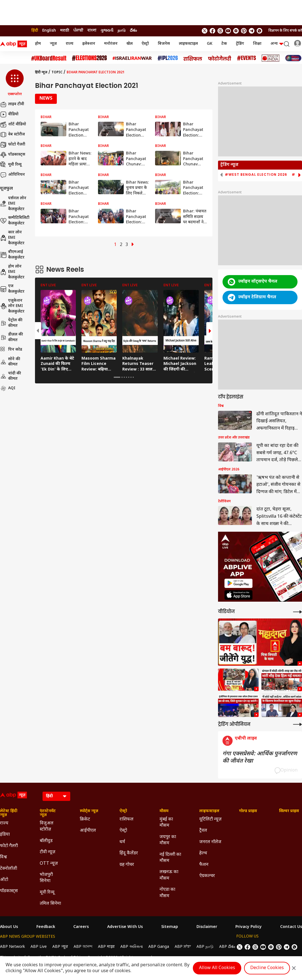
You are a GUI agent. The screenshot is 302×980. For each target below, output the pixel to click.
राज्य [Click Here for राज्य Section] (4, 823)
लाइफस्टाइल (188, 44)
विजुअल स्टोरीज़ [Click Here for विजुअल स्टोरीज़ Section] (47, 827)
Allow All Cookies (217, 968)
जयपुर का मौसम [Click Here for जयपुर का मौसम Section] (168, 840)
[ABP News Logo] (15, 44)
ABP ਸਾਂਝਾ (183, 947)
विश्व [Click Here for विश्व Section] (3, 857)
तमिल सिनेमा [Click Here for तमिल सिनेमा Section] (50, 904)
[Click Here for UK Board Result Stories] (49, 58)
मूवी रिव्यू (11, 165)
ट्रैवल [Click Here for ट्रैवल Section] (203, 831)
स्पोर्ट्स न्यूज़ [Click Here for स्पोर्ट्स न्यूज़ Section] (89, 811)
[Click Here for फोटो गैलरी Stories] (220, 58)
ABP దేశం (227, 947)
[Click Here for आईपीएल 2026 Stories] (168, 58)
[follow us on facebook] (212, 31)
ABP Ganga (159, 947)
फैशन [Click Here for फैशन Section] (204, 865)
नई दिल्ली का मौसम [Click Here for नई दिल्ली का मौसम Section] (170, 858)
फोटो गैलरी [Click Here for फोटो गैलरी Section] (9, 846)
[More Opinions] (298, 724)
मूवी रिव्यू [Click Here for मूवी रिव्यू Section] (47, 893)
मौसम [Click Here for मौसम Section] (164, 811)
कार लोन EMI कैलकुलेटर (12, 238)
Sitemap (170, 927)
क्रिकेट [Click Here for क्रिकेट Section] (85, 820)
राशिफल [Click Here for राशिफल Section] (127, 820)
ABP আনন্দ (83, 947)
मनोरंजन (111, 44)
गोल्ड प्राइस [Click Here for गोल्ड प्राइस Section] (248, 811)
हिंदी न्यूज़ (41, 72)
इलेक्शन (89, 44)
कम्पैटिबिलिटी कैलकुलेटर (15, 221)
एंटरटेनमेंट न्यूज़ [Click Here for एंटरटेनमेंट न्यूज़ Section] (48, 813)
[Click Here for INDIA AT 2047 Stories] (293, 58)
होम (38, 44)
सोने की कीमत (10, 362)
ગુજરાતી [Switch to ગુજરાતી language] (107, 31)
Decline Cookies (267, 968)
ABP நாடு (205, 947)
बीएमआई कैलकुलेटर (12, 255)
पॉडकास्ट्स (13, 155)
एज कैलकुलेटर (12, 289)
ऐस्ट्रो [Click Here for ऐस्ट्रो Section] (123, 811)
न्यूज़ (53, 44)
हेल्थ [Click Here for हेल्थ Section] (203, 853)
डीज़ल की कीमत (11, 337)
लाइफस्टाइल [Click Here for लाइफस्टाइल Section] (209, 811)
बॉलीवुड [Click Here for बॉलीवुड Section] (46, 841)
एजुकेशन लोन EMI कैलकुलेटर (12, 306)
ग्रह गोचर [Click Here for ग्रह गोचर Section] (127, 865)
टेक (224, 44)
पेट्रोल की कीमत (11, 323)
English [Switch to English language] (49, 31)
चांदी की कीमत (10, 376)
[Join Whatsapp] (259, 31)
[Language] (56, 796)
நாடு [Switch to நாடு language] (122, 31)
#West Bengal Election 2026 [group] (256, 175)
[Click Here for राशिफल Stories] (193, 58)
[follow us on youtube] (228, 31)
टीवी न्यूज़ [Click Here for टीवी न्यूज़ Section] (48, 852)
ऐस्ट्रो (145, 44)
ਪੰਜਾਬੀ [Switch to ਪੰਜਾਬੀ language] (78, 31)
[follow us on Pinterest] (244, 31)
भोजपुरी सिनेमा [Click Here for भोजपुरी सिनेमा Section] (46, 878)
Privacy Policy (249, 927)
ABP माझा (106, 947)
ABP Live (39, 947)
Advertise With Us (125, 927)
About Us (9, 927)
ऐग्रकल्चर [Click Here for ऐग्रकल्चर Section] (207, 876)
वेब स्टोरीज (12, 135)
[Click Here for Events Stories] (247, 58)
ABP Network (12, 947)
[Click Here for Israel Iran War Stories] (132, 58)
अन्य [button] (277, 44)
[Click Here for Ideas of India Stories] (271, 58)
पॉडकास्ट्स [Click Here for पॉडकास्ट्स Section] (9, 891)
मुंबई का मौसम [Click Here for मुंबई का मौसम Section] (166, 823)
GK (210, 44)
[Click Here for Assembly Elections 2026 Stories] (89, 58)
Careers (81, 927)
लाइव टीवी (12, 104)
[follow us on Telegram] (252, 31)
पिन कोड (11, 350)
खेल (130, 44)
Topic (57, 72)
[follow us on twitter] (205, 31)
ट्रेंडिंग (240, 44)
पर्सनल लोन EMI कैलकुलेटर (13, 204)
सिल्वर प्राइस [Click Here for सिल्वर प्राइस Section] (289, 811)
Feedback (46, 927)
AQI (8, 388)
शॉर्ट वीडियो (13, 125)
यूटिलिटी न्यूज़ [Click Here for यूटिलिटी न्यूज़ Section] (210, 820)
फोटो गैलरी (13, 145)
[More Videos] (298, 612)
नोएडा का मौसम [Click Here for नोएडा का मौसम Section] (167, 893)
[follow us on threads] (220, 31)
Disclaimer (207, 927)
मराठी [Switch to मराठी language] (65, 31)
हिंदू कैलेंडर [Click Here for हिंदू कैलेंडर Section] (129, 853)
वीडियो (9, 114)
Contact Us (291, 927)
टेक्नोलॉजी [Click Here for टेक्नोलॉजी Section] (9, 869)
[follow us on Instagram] (236, 31)
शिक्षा (257, 44)
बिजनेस (164, 44)
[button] (15, 83)
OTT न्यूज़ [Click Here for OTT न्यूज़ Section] (49, 864)
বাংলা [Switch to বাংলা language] (92, 31)
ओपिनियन (12, 175)
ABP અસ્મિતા (132, 947)
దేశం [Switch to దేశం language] (133, 31)
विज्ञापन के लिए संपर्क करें (285, 31)
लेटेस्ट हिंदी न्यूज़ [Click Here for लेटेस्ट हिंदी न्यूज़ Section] (9, 813)
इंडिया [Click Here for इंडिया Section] (5, 835)
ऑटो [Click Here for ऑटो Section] (4, 880)
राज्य (70, 44)
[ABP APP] (238, 583)
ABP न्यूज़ (60, 947)
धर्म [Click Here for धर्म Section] (122, 842)
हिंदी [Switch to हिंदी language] (35, 31)
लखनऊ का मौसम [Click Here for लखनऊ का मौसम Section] (169, 875)
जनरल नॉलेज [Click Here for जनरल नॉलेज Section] (210, 842)
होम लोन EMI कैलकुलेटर (12, 272)
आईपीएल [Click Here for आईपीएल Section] (88, 831)
